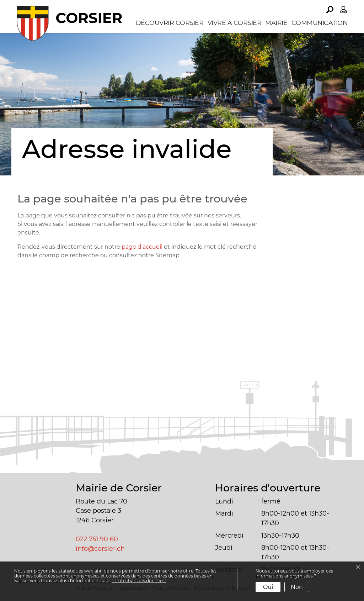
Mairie (276, 23)
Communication (320, 23)
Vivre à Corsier (235, 23)
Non (297, 587)
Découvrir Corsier (170, 23)
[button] (330, 10)
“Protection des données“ (139, 581)
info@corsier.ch (100, 549)
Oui (268, 587)
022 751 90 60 (97, 539)
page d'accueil (142, 247)
